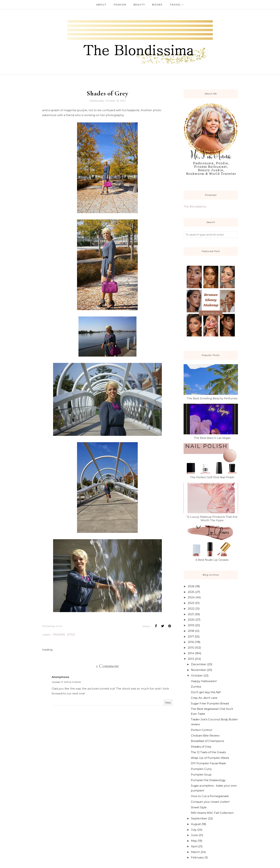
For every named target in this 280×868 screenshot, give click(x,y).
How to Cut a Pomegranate (210, 796)
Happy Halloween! (204, 681)
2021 (191, 614)
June (194, 835)
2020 (191, 620)
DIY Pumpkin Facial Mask (208, 763)
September (199, 818)
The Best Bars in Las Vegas (212, 438)
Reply (168, 703)
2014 (191, 653)
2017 (191, 636)
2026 (191, 586)
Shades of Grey (201, 747)
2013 (191, 659)
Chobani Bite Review (205, 736)
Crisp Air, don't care (204, 698)
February (197, 857)
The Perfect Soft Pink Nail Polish (212, 477)
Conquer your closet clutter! (210, 802)
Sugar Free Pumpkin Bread (210, 703)
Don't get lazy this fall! (206, 692)
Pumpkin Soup (201, 775)
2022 (191, 609)
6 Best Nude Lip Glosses (212, 560)
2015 (191, 648)
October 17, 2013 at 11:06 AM (66, 682)
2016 (191, 642)
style (71, 635)
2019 (191, 625)
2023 (191, 603)
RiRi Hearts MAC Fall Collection (212, 813)
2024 (191, 597)
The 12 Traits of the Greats (208, 752)
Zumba (196, 687)
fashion (59, 635)
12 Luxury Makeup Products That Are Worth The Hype (212, 519)
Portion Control (201, 730)
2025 (191, 592)
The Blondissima (195, 206)
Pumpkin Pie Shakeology (208, 780)
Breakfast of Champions (207, 741)
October (197, 675)
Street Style (199, 807)
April (194, 846)
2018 (191, 631)
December (199, 664)
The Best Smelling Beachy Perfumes (212, 398)
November (199, 670)
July (194, 830)
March (195, 852)
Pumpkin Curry (201, 769)
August (196, 824)
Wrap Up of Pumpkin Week (210, 758)
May (194, 841)
